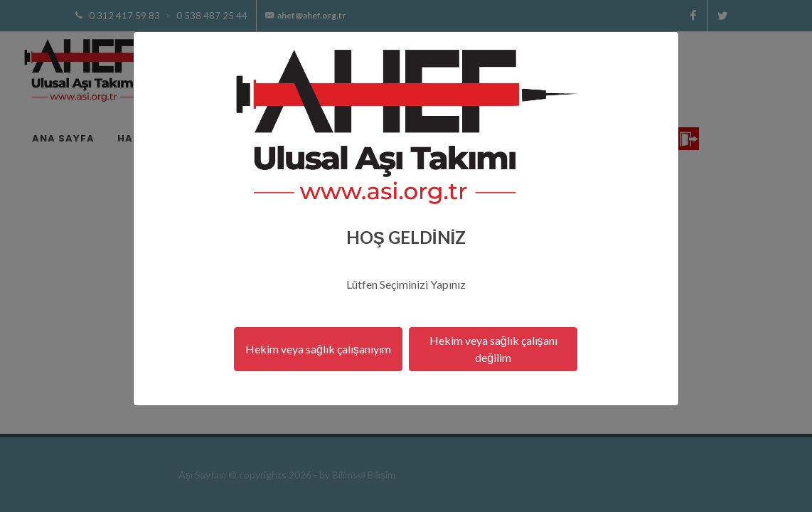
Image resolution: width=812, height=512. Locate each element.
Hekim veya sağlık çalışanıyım (318, 349)
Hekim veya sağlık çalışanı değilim (493, 349)
